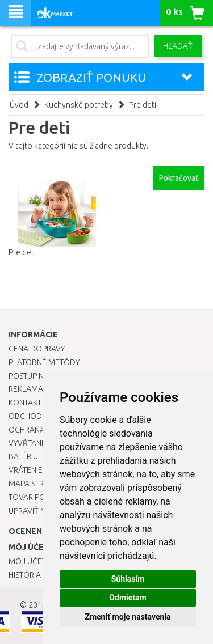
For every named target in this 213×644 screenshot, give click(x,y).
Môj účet (27, 561)
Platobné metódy (44, 362)
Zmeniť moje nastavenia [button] (128, 617)
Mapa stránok (37, 484)
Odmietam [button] (128, 598)
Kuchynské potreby (79, 105)
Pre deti (143, 105)
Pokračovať (179, 178)
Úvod (19, 105)
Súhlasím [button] (128, 579)
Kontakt (25, 402)
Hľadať (178, 46)
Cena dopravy (37, 349)
